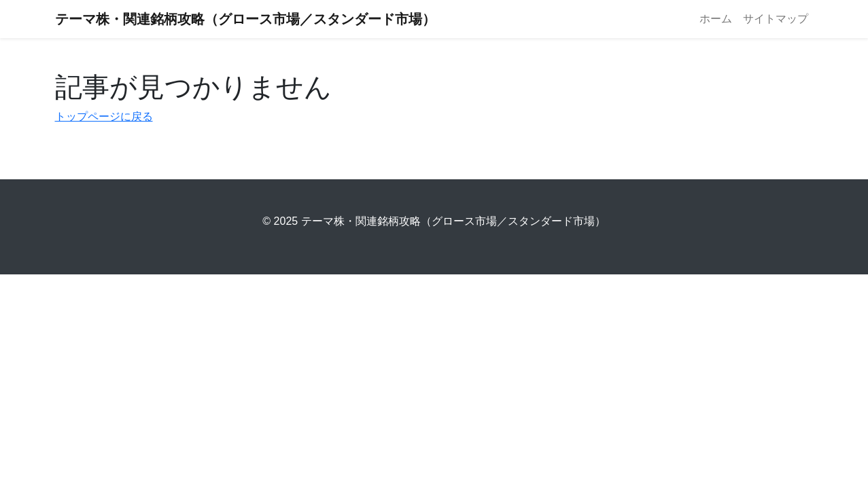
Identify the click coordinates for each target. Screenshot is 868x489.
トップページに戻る (104, 116)
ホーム (716, 19)
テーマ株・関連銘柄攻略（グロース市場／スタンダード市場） (245, 19)
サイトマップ (776, 19)
